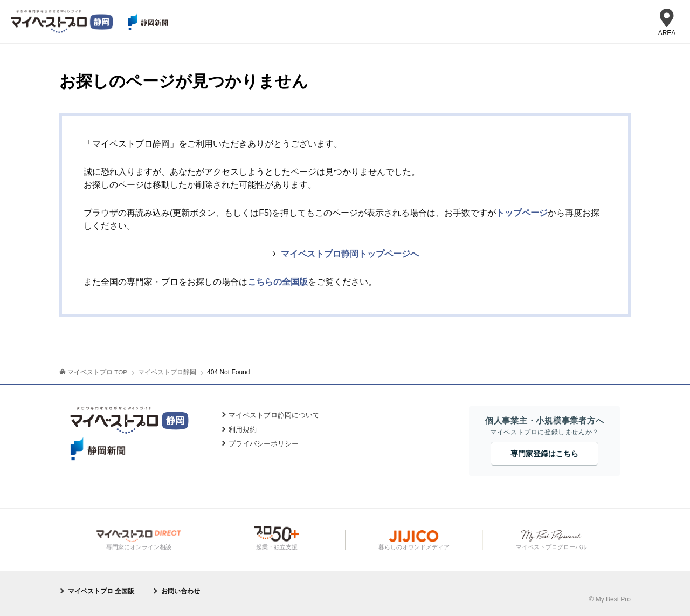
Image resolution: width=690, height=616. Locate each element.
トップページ (522, 213)
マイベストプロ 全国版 (101, 591)
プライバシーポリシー (264, 444)
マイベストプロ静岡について (274, 415)
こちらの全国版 (278, 282)
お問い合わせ (181, 591)
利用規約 (243, 430)
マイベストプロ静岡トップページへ (350, 254)
